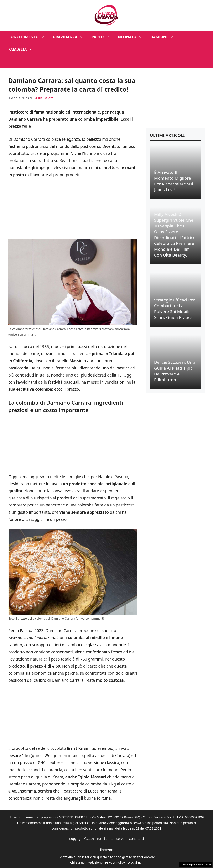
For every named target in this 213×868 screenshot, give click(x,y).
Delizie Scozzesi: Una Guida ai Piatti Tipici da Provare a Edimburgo (175, 371)
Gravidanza (70, 37)
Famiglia (23, 49)
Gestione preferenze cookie (196, 864)
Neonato (132, 37)
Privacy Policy (115, 862)
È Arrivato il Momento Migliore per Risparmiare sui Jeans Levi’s (174, 181)
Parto (103, 37)
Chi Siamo (77, 862)
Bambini (164, 37)
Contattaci (136, 838)
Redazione (95, 862)
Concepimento (28, 37)
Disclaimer (135, 862)
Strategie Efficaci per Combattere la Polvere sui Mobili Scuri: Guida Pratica (175, 309)
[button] (10, 62)
